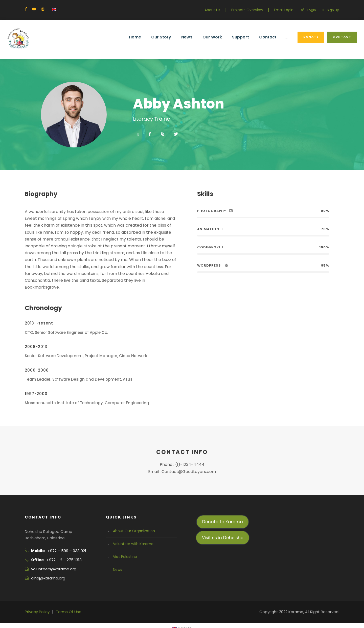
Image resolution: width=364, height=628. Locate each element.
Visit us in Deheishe (223, 524)
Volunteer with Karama (131, 530)
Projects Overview (251, 10)
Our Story (170, 37)
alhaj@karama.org (47, 564)
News (194, 37)
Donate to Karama (223, 508)
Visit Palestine (124, 543)
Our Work (219, 37)
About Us (218, 10)
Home (145, 37)
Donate (313, 37)
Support (246, 37)
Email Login (286, 10)
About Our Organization (132, 517)
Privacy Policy (37, 598)
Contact (271, 37)
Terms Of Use (66, 598)
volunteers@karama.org (51, 555)
